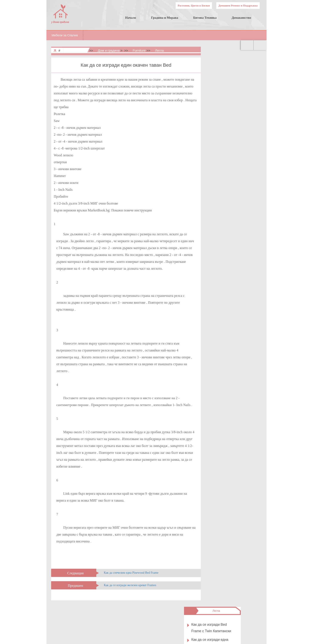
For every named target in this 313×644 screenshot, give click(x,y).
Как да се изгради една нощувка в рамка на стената (231, 92)
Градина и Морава (165, 18)
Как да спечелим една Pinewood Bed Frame (131, 573)
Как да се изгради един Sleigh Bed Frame (231, 141)
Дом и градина (109, 50)
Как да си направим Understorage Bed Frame (233, 208)
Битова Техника (205, 18)
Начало (131, 18)
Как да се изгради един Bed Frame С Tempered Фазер (232, 242)
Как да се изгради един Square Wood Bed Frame (232, 111)
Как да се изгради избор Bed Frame (232, 126)
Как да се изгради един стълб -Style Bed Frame (232, 261)
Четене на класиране (233, 192)
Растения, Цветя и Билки (194, 5)
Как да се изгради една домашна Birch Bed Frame (233, 156)
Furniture (139, 50)
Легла (159, 50)
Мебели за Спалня (65, 35)
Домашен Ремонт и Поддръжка (238, 5)
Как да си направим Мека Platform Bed (233, 171)
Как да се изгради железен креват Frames (130, 585)
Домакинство (241, 18)
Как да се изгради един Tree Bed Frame (232, 276)
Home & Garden (77, 50)
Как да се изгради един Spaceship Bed (232, 224)
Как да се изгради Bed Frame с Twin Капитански (232, 74)
